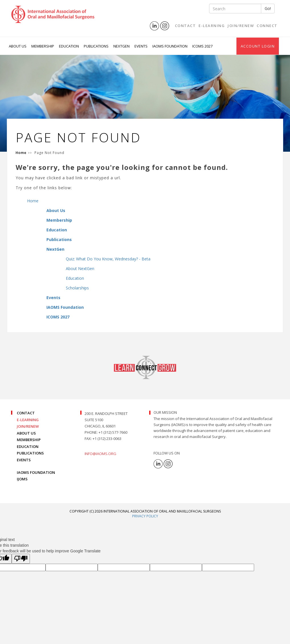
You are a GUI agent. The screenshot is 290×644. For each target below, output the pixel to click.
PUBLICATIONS (30, 453)
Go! (268, 8)
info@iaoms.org (100, 454)
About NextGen (80, 268)
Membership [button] (43, 46)
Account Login (258, 46)
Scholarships (77, 288)
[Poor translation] (21, 559)
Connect (267, 26)
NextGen (55, 249)
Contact (185, 26)
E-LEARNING (28, 420)
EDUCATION (28, 447)
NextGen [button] (122, 46)
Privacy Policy (145, 516)
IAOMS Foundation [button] (170, 46)
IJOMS (22, 479)
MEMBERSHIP (29, 440)
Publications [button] (97, 46)
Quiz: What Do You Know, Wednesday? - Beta (108, 259)
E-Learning (212, 26)
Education (57, 230)
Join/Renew (241, 26)
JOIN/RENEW (28, 426)
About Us (56, 210)
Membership (59, 220)
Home (33, 201)
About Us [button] (18, 46)
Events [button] (141, 46)
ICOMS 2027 (202, 46)
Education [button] (69, 46)
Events (53, 298)
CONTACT (26, 413)
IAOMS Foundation (65, 307)
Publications (59, 239)
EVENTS (24, 460)
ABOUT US (26, 433)
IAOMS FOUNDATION (36, 472)
